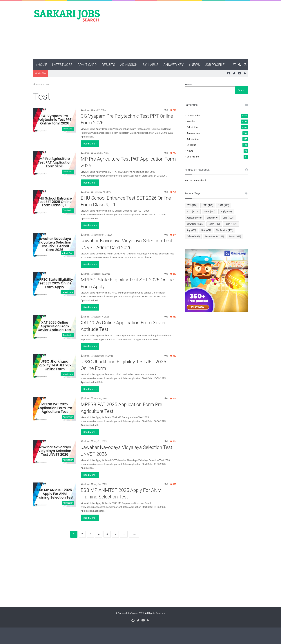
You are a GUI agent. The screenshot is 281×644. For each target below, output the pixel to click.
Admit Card (87, 65)
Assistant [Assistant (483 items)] (194, 218)
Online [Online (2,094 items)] (193, 236)
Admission (129, 65)
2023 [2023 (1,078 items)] (193, 212)
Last (134, 534)
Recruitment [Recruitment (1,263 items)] (214, 236)
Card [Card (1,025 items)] (228, 218)
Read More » (90, 144)
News (194, 65)
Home (41, 65)
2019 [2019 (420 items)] (192, 205)
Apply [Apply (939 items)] (226, 212)
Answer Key (174, 65)
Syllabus (150, 65)
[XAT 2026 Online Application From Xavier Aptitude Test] (55, 327)
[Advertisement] (177, 30)
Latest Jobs (62, 65)
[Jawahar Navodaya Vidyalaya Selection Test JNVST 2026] (55, 452)
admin (87, 110)
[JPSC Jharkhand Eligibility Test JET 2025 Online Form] (55, 366)
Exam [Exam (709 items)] (214, 224)
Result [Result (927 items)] (235, 236)
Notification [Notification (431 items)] (225, 230)
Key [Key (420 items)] (191, 230)
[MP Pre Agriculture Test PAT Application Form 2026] (55, 163)
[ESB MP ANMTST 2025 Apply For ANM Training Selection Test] (55, 495)
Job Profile (215, 65)
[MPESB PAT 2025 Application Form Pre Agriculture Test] (55, 409)
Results (108, 65)
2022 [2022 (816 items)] (224, 205)
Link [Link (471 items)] (206, 230)
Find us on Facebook (196, 180)
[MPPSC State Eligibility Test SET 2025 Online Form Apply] (55, 284)
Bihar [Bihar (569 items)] (212, 218)
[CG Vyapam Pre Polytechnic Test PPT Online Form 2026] (55, 120)
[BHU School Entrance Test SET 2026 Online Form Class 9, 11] (55, 202)
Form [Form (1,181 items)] (231, 224)
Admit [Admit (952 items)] (210, 212)
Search (188, 84)
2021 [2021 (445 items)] (208, 205)
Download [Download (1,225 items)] (195, 224)
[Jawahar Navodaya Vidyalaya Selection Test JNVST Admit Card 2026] (55, 245)
